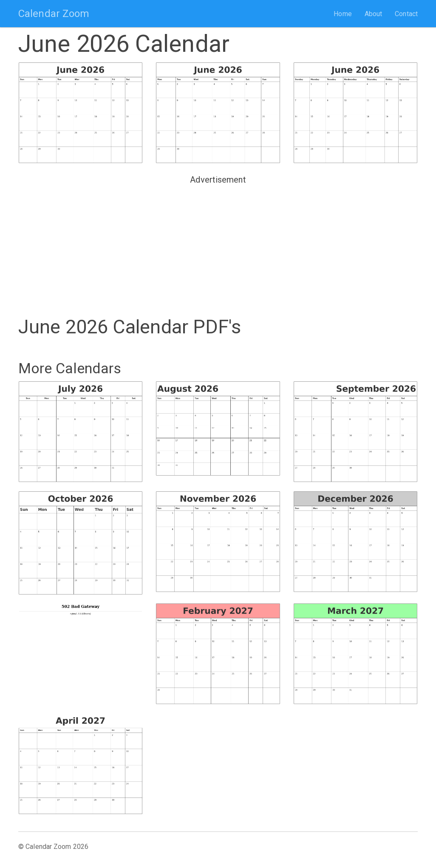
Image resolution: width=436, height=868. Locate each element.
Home (343, 14)
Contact (406, 14)
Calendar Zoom (54, 14)
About (374, 14)
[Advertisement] (218, 247)
